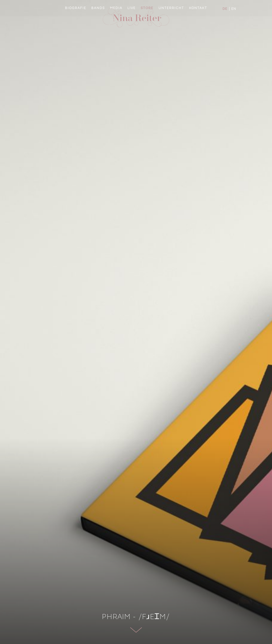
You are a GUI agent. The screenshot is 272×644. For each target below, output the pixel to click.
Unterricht (170, 33)
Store (147, 33)
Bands (99, 33)
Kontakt (196, 33)
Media (117, 33)
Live (132, 33)
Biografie (78, 33)
